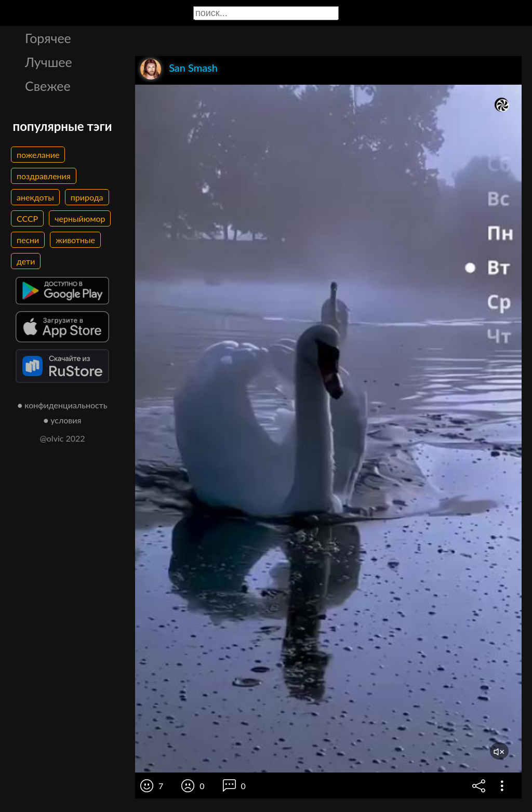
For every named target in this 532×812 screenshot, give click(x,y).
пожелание (38, 155)
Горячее (48, 38)
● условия (63, 420)
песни (28, 240)
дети (26, 261)
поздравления (44, 176)
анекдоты (35, 197)
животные (75, 240)
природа (87, 197)
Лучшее (49, 62)
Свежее (48, 86)
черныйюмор (80, 218)
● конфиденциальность (63, 405)
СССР (27, 218)
